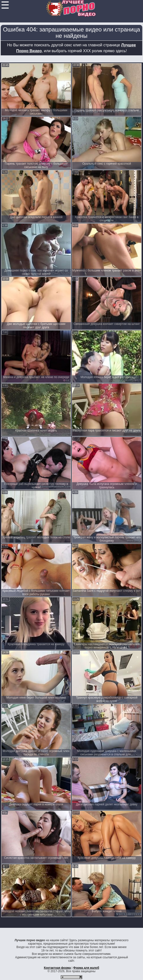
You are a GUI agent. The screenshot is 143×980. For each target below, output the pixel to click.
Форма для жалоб (86, 968)
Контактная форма (57, 968)
